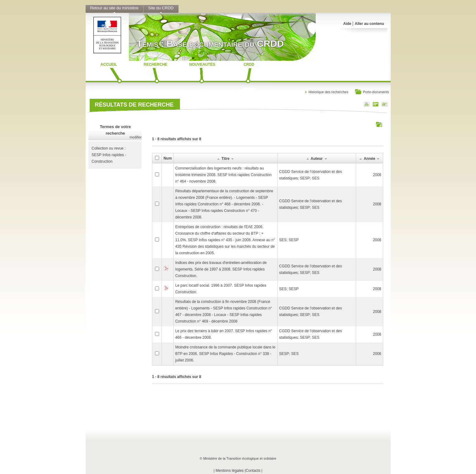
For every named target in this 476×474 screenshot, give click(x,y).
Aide (347, 24)
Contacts (253, 471)
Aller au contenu (369, 24)
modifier (136, 137)
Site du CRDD (161, 8)
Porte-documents (372, 92)
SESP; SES (289, 354)
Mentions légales (230, 471)
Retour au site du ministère (114, 8)
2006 (377, 354)
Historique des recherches (328, 92)
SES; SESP (289, 240)
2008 (377, 175)
